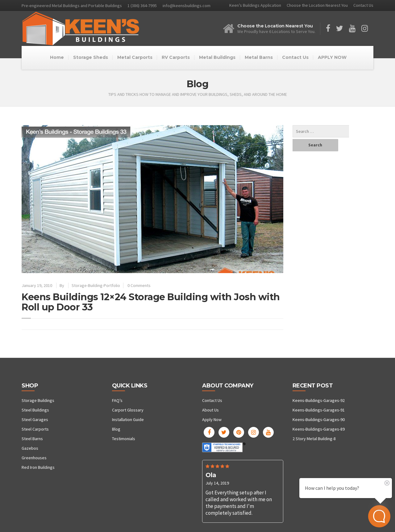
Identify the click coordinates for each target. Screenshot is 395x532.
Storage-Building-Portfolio (96, 285)
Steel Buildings (35, 410)
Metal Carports (135, 57)
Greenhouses (34, 458)
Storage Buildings (38, 400)
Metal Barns (259, 57)
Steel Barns (32, 439)
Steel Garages (35, 419)
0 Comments (139, 285)
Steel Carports (35, 429)
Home (57, 57)
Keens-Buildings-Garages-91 (319, 410)
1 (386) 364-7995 (142, 6)
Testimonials (124, 439)
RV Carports (176, 57)
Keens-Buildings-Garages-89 (319, 429)
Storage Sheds (91, 57)
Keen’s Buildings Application (255, 5)
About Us (210, 410)
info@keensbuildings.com (187, 6)
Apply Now (212, 419)
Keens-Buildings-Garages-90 (319, 419)
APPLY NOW (332, 57)
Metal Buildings (217, 57)
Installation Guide (128, 419)
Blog (116, 429)
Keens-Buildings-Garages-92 (319, 400)
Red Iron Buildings (38, 467)
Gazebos (30, 448)
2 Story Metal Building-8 (314, 439)
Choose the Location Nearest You (317, 5)
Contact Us (363, 5)
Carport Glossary (128, 410)
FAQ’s (117, 400)
